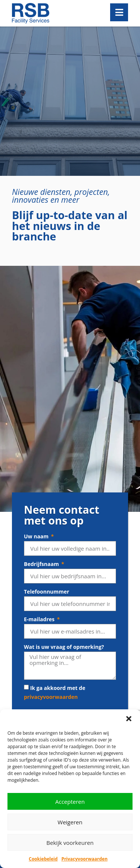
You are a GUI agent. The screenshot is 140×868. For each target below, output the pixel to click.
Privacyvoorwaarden (84, 859)
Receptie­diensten (35, 708)
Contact (22, 648)
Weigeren (70, 822)
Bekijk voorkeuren (70, 843)
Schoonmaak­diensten (40, 680)
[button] (129, 719)
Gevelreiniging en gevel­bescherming (59, 699)
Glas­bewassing (31, 690)
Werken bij (26, 639)
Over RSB (24, 629)
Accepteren (70, 802)
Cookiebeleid (43, 859)
